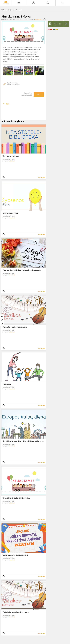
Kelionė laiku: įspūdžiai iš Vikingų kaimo (16, 498)
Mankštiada (7, 384)
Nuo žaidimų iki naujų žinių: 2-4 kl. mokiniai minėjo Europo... (23, 441)
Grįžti (8, 104)
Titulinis (4, 10)
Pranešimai (19, 10)
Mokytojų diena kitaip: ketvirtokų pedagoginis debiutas (22, 270)
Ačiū (39, 94)
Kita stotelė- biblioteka (11, 156)
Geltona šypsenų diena (11, 213)
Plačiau (40, 177)
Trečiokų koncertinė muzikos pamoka (16, 612)
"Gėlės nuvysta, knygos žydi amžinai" (15, 555)
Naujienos (11, 10)
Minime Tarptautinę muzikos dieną (15, 327)
